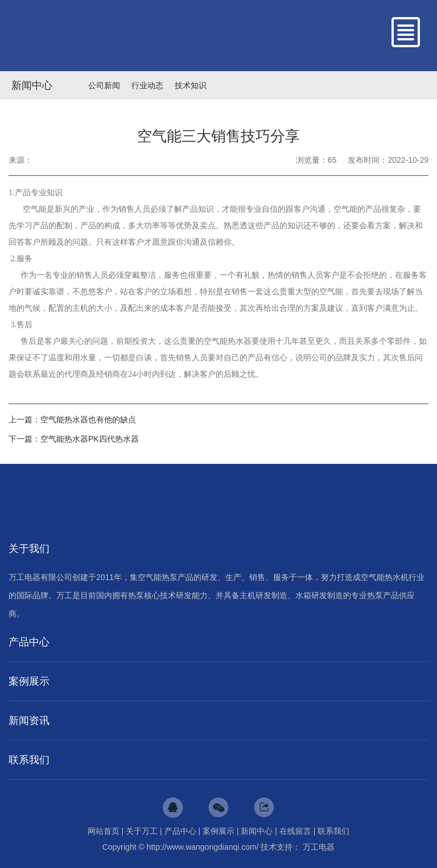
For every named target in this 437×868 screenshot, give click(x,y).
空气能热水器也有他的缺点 (88, 419)
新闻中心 (32, 85)
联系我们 (333, 831)
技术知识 (191, 85)
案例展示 (218, 831)
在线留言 (295, 831)
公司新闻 (104, 85)
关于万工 (142, 831)
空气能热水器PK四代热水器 (90, 439)
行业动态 (147, 85)
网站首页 (104, 831)
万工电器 (319, 847)
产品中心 (180, 831)
